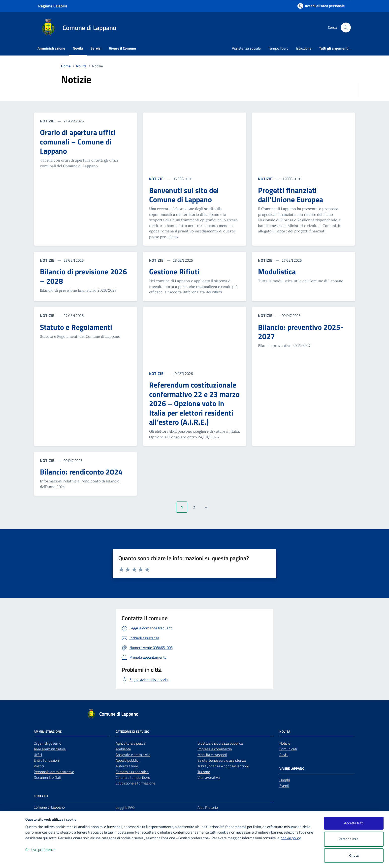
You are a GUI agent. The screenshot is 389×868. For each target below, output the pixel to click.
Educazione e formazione (135, 783)
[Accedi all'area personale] (321, 6)
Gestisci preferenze (46, 850)
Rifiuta (354, 855)
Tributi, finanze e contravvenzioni (223, 766)
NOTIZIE (157, 179)
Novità (78, 48)
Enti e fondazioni (47, 760)
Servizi (96, 48)
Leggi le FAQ (125, 807)
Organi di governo (48, 743)
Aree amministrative (50, 749)
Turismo (204, 772)
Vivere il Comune (122, 48)
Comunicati (288, 749)
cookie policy (291, 838)
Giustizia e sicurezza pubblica (220, 743)
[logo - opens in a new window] (13, 859)
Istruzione (304, 48)
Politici (39, 766)
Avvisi (284, 755)
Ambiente (123, 749)
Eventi (284, 786)
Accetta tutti (354, 823)
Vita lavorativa (209, 777)
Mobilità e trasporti (212, 755)
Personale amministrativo (54, 772)
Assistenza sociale (246, 48)
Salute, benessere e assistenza (222, 760)
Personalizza (354, 839)
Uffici (38, 755)
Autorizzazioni (127, 766)
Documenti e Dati (47, 777)
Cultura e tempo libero (133, 777)
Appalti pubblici (127, 760)
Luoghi (285, 780)
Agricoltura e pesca (131, 743)
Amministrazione (51, 48)
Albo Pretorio (208, 807)
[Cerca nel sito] (346, 28)
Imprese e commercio (215, 749)
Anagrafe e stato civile (133, 755)
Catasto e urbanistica (132, 772)
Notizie (285, 743)
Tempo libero (278, 48)
